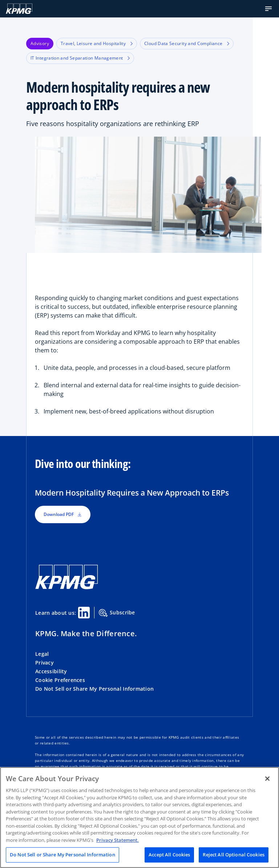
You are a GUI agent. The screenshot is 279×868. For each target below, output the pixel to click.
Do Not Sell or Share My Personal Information (94, 689)
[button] (268, 9)
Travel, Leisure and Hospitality (97, 43)
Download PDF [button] (63, 514)
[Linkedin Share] (84, 613)
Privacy (45, 663)
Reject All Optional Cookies (234, 855)
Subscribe (117, 613)
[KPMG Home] (19, 9)
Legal (42, 654)
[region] (139, 817)
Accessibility (51, 671)
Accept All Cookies (169, 855)
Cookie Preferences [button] (60, 680)
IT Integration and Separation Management (80, 58)
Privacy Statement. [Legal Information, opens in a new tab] (118, 840)
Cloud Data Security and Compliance (187, 43)
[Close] (267, 779)
